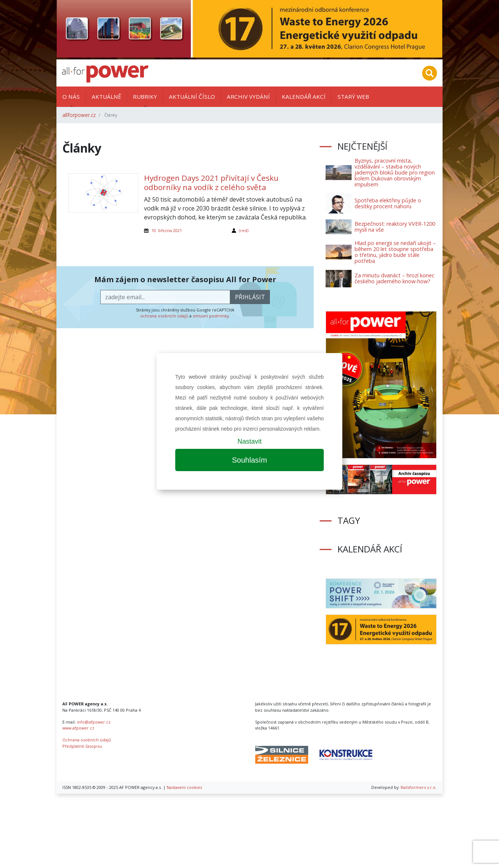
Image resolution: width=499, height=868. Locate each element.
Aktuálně (106, 97)
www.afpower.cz (78, 728)
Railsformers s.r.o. (419, 787)
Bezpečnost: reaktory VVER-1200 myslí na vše (395, 227)
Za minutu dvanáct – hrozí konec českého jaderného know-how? (394, 278)
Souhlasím (250, 460)
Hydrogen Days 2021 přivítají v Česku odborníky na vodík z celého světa (211, 182)
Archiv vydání (248, 97)
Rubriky (145, 97)
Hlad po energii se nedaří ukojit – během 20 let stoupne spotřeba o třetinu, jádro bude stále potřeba (395, 252)
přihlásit (250, 297)
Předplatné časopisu (82, 746)
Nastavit (249, 441)
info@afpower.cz (94, 722)
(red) (244, 230)
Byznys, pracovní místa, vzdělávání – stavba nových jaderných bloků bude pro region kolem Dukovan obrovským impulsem (395, 172)
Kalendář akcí (304, 97)
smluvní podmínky (211, 316)
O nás (71, 97)
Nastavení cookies (184, 787)
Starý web (353, 97)
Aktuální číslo (192, 97)
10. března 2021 (167, 230)
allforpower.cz (79, 115)
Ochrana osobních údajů (87, 740)
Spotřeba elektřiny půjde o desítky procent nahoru (388, 203)
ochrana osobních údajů (164, 316)
